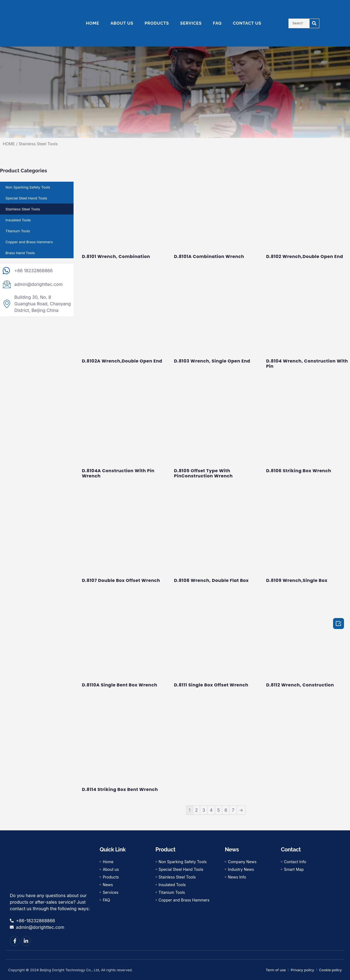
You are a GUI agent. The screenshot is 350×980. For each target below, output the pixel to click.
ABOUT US (122, 23)
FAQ (217, 23)
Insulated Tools (18, 220)
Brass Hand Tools (20, 253)
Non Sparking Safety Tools (28, 187)
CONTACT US (247, 23)
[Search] (314, 23)
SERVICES (191, 23)
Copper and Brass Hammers (29, 242)
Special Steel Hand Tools (26, 198)
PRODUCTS (157, 23)
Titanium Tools (18, 231)
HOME (93, 23)
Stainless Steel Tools (23, 209)
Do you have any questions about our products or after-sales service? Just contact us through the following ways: (50, 902)
